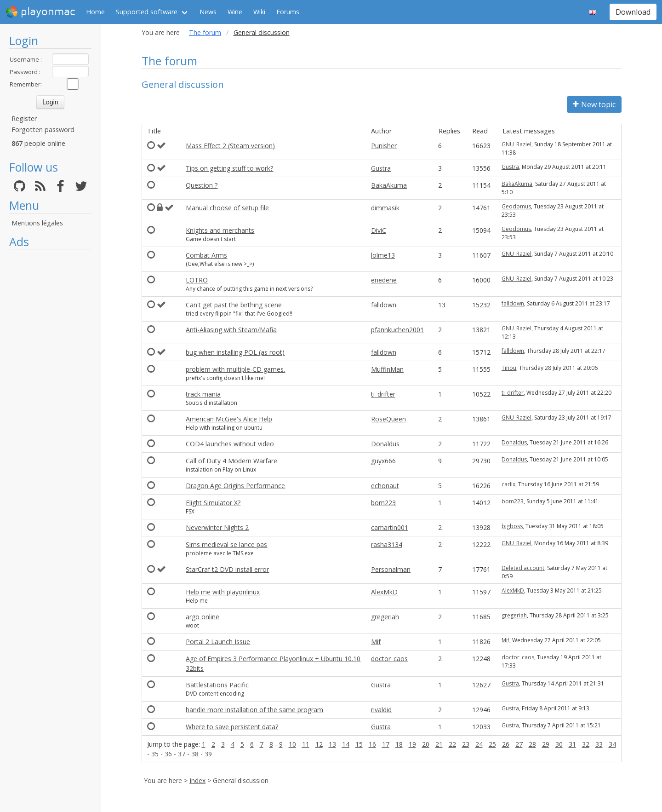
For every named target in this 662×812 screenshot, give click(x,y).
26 (506, 744)
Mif (376, 642)
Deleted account (523, 568)
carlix (508, 484)
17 (386, 744)
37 (182, 754)
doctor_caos (389, 659)
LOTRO (197, 280)
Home (95, 12)
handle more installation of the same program (254, 710)
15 (359, 744)
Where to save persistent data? (232, 727)
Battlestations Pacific (217, 685)
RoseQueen (388, 419)
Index (197, 780)
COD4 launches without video (230, 444)
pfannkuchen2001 (397, 330)
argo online (203, 617)
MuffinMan (387, 369)
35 (155, 754)
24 (479, 744)
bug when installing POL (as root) (235, 352)
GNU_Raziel (516, 144)
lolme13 (383, 255)
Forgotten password (43, 130)
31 (572, 744)
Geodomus (516, 206)
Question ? (202, 185)
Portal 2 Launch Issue (218, 642)
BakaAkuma (389, 185)
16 (372, 744)
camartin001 (390, 527)
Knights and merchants (220, 230)
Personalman (391, 569)
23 (466, 744)
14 (346, 744)
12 (319, 744)
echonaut (385, 486)
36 (168, 754)
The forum (205, 32)
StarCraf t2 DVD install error (227, 569)
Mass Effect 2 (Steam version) (230, 146)
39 (208, 754)
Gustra (381, 168)
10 (292, 744)
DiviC (379, 230)
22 (452, 744)
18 (399, 744)
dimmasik (385, 208)
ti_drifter (383, 394)
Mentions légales (37, 223)
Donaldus (385, 444)
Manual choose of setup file (227, 208)
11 (306, 744)
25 (492, 744)
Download (633, 12)
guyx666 (383, 461)
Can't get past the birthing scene (234, 305)
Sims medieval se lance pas (226, 544)
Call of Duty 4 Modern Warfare (231, 461)
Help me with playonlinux (223, 592)
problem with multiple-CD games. (235, 369)
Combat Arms (206, 255)
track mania (203, 394)
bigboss (512, 526)
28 (532, 744)
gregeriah (385, 617)
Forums (288, 12)
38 (195, 754)
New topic (594, 104)
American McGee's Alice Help (229, 419)
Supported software (147, 12)
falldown (384, 305)
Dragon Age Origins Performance (235, 486)
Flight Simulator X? (213, 503)
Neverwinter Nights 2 (217, 527)
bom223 (383, 503)
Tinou (509, 368)
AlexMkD (384, 592)
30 (559, 744)
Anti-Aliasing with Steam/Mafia (231, 330)
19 (412, 744)
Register (24, 118)
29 (546, 744)
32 (586, 744)
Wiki (259, 12)
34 (612, 744)
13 (332, 744)
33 (599, 744)
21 (439, 744)
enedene (384, 280)
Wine (235, 12)
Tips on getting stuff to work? (229, 168)
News (208, 12)
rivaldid (381, 710)
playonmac (40, 12)
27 (519, 744)
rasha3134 (387, 544)
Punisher (384, 146)
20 (426, 744)
